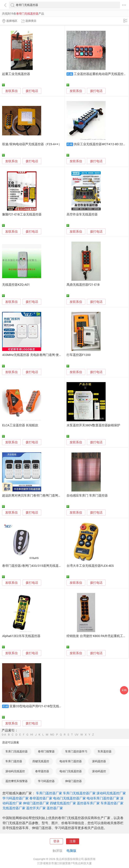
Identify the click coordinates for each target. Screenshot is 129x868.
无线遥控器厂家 (14, 808)
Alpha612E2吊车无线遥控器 (21, 636)
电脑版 (71, 851)
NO (52, 735)
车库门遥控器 (14, 761)
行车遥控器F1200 (79, 355)
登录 (56, 841)
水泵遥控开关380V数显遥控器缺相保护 (93, 425)
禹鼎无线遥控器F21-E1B (83, 285)
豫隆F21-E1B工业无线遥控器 (22, 214)
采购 (124, 690)
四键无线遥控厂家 (63, 803)
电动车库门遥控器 (71, 761)
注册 (73, 841)
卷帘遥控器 (42, 771)
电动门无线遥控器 (71, 771)
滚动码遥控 (99, 771)
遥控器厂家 (55, 808)
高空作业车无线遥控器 (82, 214)
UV (77, 735)
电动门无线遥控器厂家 (69, 798)
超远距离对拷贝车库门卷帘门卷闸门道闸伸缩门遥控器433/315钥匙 (48, 496)
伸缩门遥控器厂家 (36, 803)
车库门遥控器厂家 (49, 793)
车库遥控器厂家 (112, 803)
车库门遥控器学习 (76, 751)
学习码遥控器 (46, 781)
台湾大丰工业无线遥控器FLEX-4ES (90, 566)
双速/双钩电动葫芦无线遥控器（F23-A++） (32, 144)
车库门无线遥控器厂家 (79, 793)
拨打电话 (32, 91)
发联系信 (11, 91)
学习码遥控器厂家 (16, 798)
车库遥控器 (105, 751)
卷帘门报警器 (46, 751)
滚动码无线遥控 (15, 771)
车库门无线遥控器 (17, 751)
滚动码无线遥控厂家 (111, 793)
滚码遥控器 (99, 761)
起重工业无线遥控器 (16, 74)
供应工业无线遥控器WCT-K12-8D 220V (100, 144)
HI (32, 735)
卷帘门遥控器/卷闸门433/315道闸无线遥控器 (33, 566)
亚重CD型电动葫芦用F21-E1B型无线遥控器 (39, 706)
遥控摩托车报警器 (17, 781)
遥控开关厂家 (36, 808)
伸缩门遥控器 (73, 781)
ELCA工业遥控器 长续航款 (20, 425)
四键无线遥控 (41, 761)
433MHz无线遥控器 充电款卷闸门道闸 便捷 (32, 355)
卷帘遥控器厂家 (41, 798)
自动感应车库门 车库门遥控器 (87, 496)
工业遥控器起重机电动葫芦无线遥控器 (100, 74)
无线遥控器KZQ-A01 (16, 285)
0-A (4, 735)
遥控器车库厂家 (88, 803)
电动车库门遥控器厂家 (103, 798)
